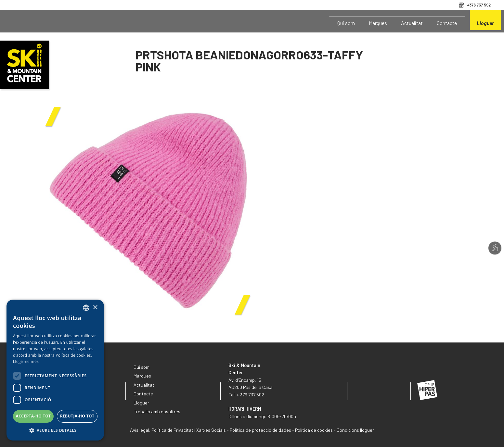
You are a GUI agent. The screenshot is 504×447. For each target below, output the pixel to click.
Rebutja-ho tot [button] (77, 416)
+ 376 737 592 (250, 395)
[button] (55, 430)
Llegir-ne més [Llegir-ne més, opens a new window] (26, 361)
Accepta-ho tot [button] (33, 416)
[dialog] (55, 370)
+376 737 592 (479, 5)
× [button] (95, 308)
